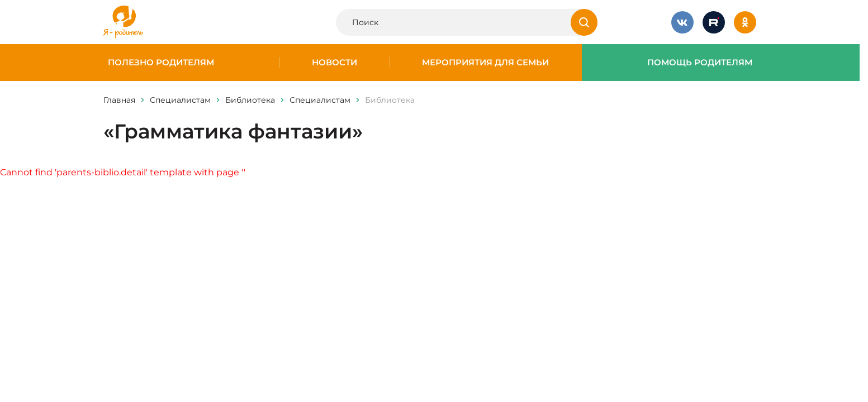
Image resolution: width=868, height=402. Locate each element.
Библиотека (250, 100)
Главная (119, 100)
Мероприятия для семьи (485, 63)
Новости (335, 63)
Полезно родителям (161, 63)
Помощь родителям (700, 63)
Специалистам (180, 100)
